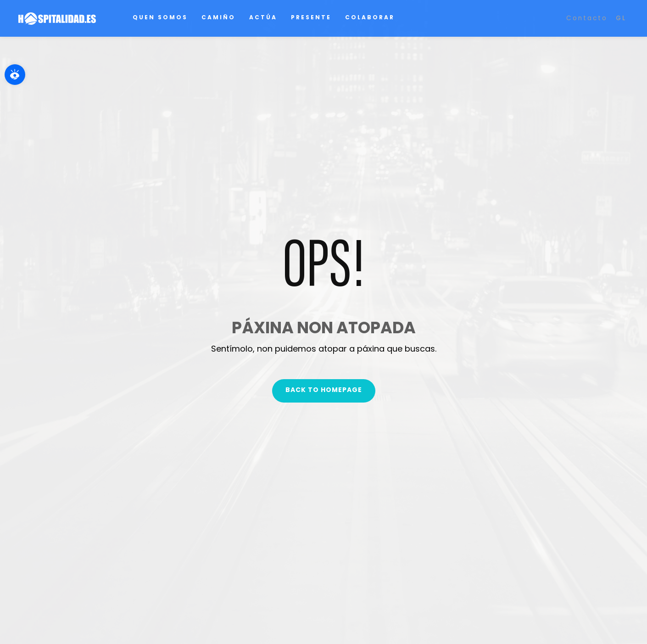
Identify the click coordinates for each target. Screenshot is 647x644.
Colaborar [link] (370, 17)
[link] (15, 75)
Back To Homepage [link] (324, 390)
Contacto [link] (587, 18)
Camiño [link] (218, 17)
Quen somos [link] (160, 17)
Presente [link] (311, 17)
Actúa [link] (263, 17)
